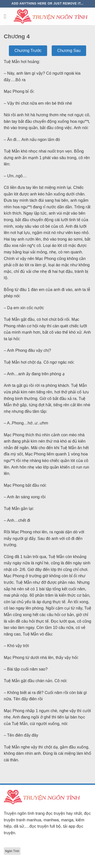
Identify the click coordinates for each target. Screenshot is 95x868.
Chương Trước (28, 51)
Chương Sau (69, 51)
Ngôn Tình (12, 851)
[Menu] (7, 16)
